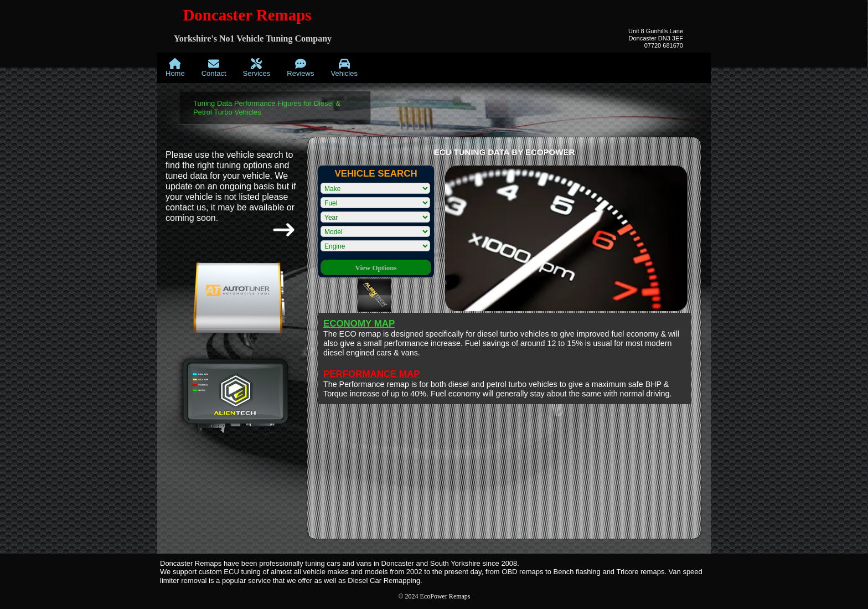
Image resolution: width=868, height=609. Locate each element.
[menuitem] (175, 68)
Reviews (300, 68)
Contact (214, 68)
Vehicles (344, 68)
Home (175, 68)
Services (257, 68)
